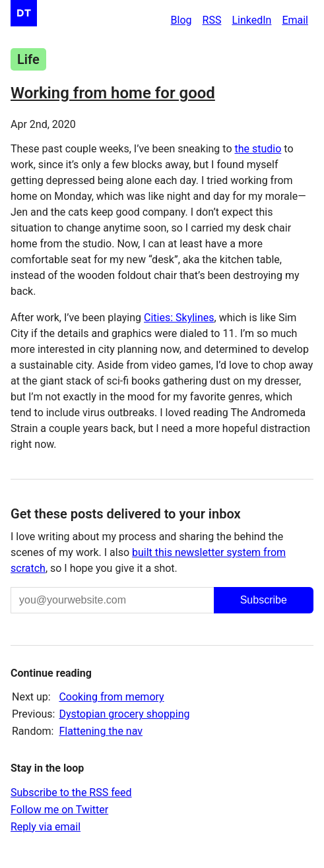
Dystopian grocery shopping (124, 714)
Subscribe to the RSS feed (71, 792)
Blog (181, 20)
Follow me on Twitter (59, 810)
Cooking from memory (111, 697)
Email (295, 20)
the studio (258, 149)
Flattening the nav (101, 731)
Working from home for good (113, 93)
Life (28, 59)
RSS (212, 20)
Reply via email (46, 827)
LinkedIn (251, 20)
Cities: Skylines (179, 318)
